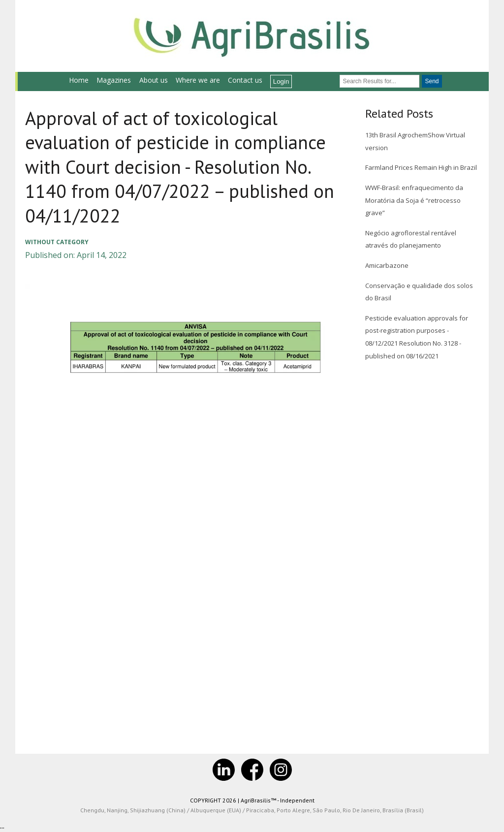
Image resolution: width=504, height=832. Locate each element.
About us (154, 80)
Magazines (114, 80)
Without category (57, 242)
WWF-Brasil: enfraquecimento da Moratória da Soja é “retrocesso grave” (414, 200)
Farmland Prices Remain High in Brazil (421, 167)
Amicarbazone (387, 265)
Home (79, 80)
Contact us (245, 80)
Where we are (198, 80)
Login (281, 81)
